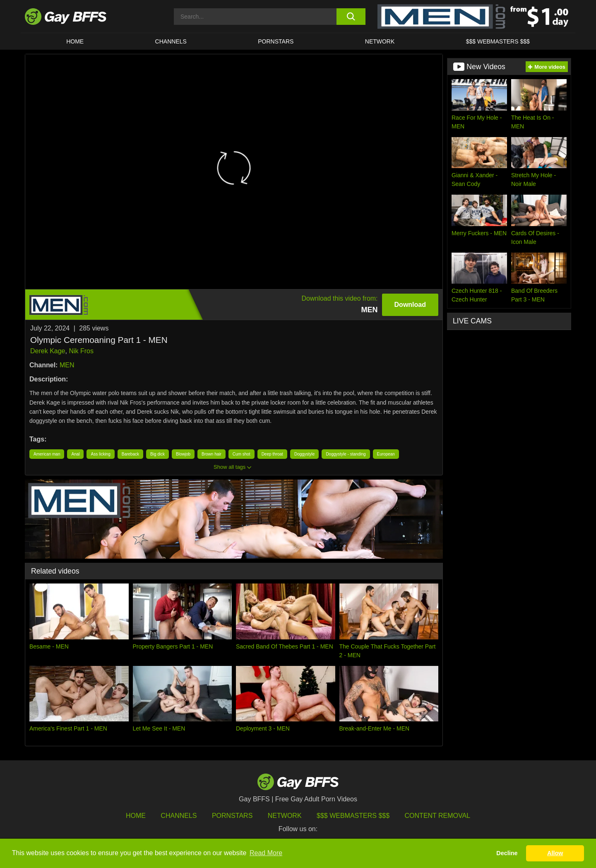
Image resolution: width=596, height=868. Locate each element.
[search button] (351, 17)
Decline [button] (507, 853)
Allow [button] (555, 853)
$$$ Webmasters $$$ (498, 41)
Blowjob (183, 454)
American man (47, 454)
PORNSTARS (276, 41)
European (386, 454)
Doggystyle (304, 454)
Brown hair (211, 454)
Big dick (157, 454)
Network (380, 41)
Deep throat (272, 454)
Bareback (130, 454)
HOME (75, 41)
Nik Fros (81, 351)
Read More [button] (266, 853)
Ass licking (100, 454)
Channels (179, 816)
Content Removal (438, 816)
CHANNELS (171, 41)
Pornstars (232, 816)
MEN (67, 365)
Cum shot (242, 454)
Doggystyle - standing (346, 454)
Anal (75, 454)
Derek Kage (48, 351)
